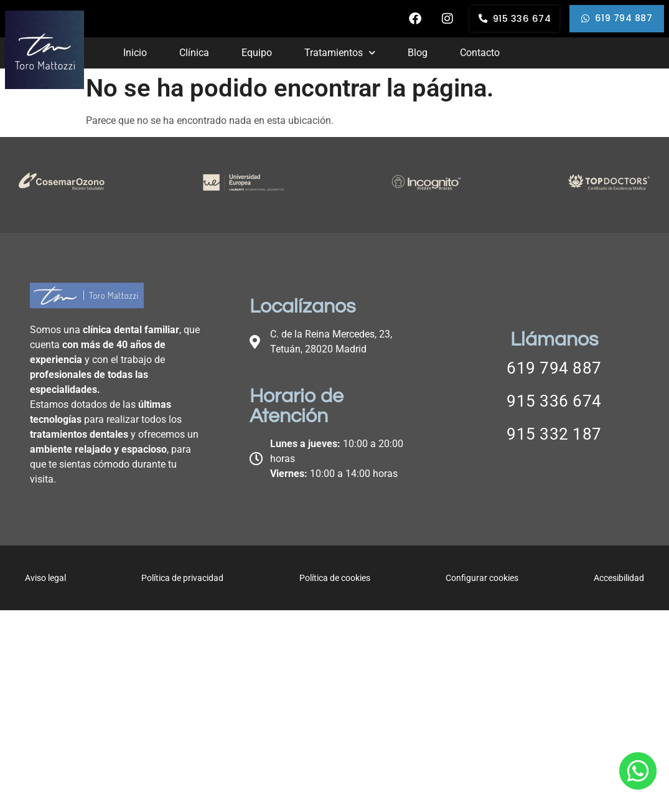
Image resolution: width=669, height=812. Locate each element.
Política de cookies (335, 578)
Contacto (478, 53)
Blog (416, 53)
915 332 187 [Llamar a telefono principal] (554, 434)
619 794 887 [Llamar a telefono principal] (554, 368)
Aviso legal (45, 578)
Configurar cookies (482, 578)
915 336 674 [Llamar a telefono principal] (554, 401)
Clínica (194, 53)
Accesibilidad (619, 578)
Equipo (256, 53)
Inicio (135, 53)
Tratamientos (339, 53)
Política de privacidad (182, 578)
